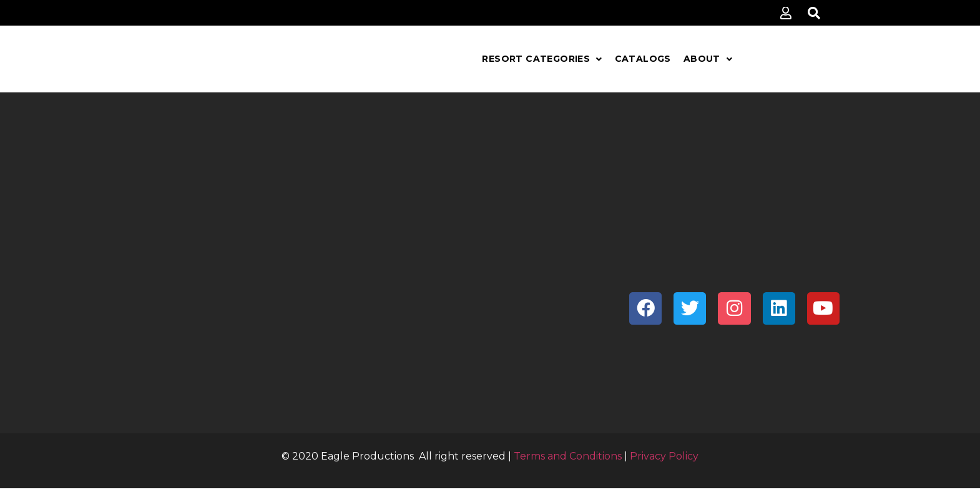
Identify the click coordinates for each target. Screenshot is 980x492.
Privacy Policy (664, 456)
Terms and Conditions (568, 456)
